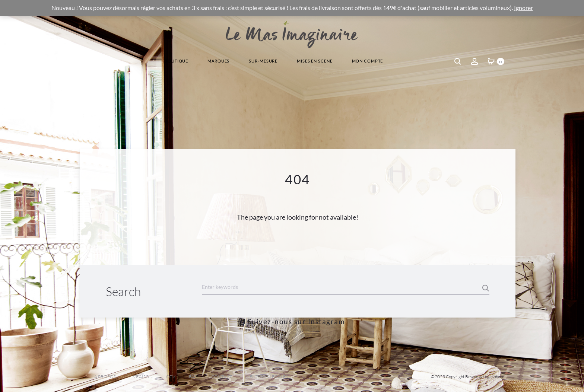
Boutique (176, 61)
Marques (218, 61)
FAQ (193, 377)
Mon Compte (368, 61)
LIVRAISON (141, 377)
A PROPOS (105, 377)
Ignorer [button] (523, 8)
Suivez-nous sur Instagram (292, 321)
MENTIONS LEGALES (267, 377)
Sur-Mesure (263, 61)
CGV (171, 377)
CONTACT (222, 377)
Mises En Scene (315, 61)
